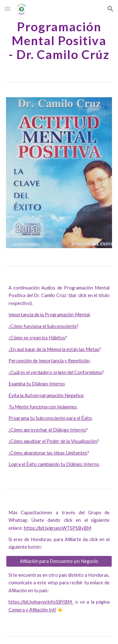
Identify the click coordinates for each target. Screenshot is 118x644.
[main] (59, 40)
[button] (8, 9)
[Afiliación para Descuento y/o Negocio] (59, 561)
